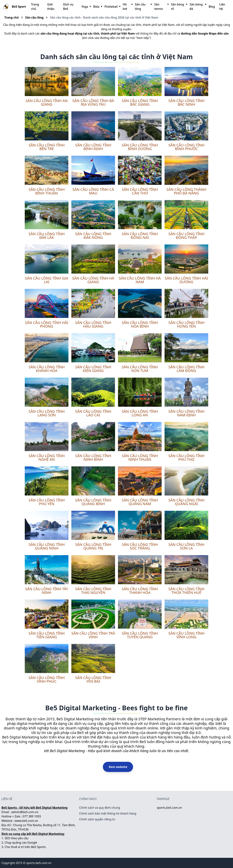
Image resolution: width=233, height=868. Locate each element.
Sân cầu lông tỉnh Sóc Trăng (140, 546)
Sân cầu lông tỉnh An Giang (47, 102)
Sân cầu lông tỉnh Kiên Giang (93, 369)
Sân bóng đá (198, 7)
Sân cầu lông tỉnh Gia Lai (47, 280)
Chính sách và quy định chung (100, 808)
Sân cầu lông (143, 7)
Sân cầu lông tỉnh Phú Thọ (186, 458)
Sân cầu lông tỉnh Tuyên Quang (140, 635)
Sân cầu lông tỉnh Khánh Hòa (47, 369)
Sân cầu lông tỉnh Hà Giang (93, 280)
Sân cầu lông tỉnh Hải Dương (186, 280)
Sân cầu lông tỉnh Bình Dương (140, 147)
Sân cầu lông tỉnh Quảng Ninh (47, 546)
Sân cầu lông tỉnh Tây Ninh (47, 591)
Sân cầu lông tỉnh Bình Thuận (47, 191)
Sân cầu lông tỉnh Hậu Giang (93, 324)
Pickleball (112, 7)
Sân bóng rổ (179, 7)
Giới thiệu (51, 7)
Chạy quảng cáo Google (21, 843)
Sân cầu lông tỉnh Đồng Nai (140, 236)
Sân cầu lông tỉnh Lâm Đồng (186, 369)
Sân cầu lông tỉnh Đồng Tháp (186, 236)
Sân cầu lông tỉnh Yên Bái (93, 679)
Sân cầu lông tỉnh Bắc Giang (140, 102)
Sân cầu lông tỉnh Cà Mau (93, 191)
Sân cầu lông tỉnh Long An (140, 413)
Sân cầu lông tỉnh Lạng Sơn (47, 413)
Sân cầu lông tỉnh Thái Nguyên (93, 591)
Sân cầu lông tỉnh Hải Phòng (47, 324)
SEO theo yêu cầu (17, 838)
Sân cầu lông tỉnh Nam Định (186, 413)
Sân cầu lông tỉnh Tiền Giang (47, 635)
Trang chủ (35, 7)
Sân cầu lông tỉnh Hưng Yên (186, 324)
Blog (212, 7)
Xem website (118, 767)
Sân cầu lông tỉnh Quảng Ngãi (186, 502)
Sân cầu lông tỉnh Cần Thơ (140, 191)
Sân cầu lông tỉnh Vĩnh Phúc (47, 679)
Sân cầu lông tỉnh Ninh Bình (93, 458)
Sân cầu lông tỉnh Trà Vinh (93, 635)
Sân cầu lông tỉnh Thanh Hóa (140, 591)
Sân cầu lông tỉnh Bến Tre (47, 147)
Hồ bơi (127, 7)
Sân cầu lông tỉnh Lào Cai (93, 413)
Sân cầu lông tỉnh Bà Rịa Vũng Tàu (93, 102)
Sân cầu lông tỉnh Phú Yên (47, 502)
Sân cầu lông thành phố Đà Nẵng (186, 191)
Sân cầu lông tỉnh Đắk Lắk (47, 236)
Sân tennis (161, 7)
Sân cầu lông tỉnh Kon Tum (140, 369)
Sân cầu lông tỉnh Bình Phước (186, 147)
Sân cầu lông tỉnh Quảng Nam (140, 502)
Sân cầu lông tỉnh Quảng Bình (93, 502)
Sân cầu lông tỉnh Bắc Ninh (186, 102)
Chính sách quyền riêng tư (97, 819)
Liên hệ (222, 7)
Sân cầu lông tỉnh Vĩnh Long (186, 635)
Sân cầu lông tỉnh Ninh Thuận (140, 458)
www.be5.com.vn (26, 821)
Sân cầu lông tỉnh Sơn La (186, 546)
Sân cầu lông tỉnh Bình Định (93, 147)
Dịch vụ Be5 (68, 7)
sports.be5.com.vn (169, 808)
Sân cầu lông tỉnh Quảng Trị (93, 546)
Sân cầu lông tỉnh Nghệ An (47, 458)
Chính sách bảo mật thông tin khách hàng (108, 813)
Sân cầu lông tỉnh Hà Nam (140, 280)
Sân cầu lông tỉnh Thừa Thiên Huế (186, 591)
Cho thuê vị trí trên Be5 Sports (25, 847)
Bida (97, 7)
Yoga (86, 7)
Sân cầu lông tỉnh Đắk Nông (93, 236)
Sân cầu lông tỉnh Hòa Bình (140, 324)
